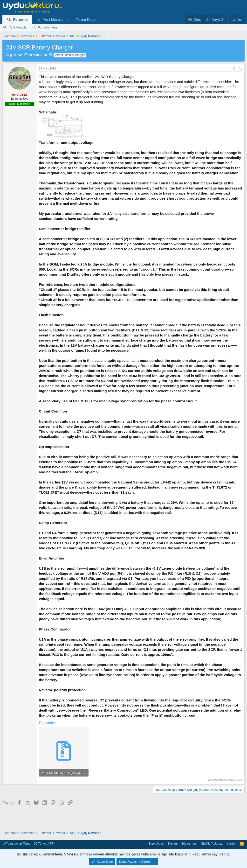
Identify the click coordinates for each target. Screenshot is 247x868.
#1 (240, 69)
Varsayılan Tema (17, 843)
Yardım (232, 843)
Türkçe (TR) (44, 843)
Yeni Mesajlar (54, 19)
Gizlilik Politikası (212, 843)
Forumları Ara (47, 27)
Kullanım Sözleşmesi (183, 843)
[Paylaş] (234, 69)
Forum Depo (86, 19)
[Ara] (237, 19)
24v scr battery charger (70, 55)
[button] (69, 19)
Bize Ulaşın (157, 843)
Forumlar (21, 19)
